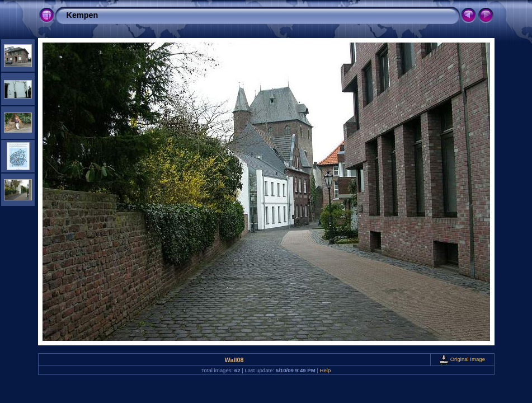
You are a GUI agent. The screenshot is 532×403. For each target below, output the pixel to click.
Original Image (462, 359)
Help (326, 370)
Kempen (83, 15)
